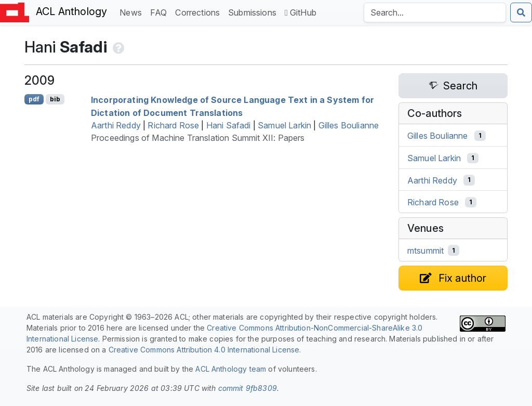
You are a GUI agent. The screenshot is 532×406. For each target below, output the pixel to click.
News (133, 12)
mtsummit (425, 251)
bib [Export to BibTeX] (55, 99)
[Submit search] (521, 12)
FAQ (161, 12)
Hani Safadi (229, 125)
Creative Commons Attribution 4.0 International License (204, 350)
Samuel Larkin (284, 125)
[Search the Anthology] (435, 12)
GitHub (301, 12)
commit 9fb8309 (248, 388)
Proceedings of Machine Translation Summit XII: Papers (198, 138)
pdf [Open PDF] (34, 99)
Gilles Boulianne (349, 125)
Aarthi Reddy (116, 125)
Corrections (199, 12)
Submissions (254, 12)
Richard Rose (173, 125)
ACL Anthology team (231, 369)
